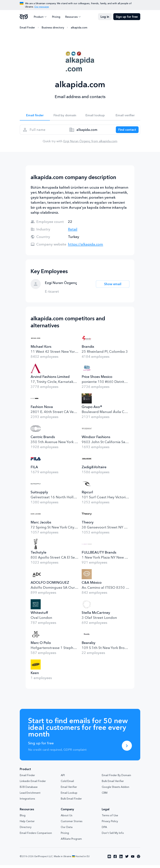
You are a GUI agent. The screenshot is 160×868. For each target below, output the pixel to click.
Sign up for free (127, 17)
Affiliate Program (71, 842)
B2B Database (29, 790)
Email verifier (125, 116)
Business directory (53, 28)
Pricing (55, 17)
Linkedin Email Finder (33, 784)
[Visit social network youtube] (133, 859)
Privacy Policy (110, 824)
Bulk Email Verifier (113, 784)
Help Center (27, 824)
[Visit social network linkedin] (121, 859)
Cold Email (67, 784)
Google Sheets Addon (115, 790)
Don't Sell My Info (113, 836)
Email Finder (27, 28)
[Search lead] (126, 132)
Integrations (27, 801)
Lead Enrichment (30, 796)
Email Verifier (69, 790)
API (63, 778)
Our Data (67, 830)
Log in (105, 17)
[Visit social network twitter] (127, 859)
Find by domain (65, 116)
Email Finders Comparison (36, 836)
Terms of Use (110, 818)
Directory (26, 830)
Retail (73, 232)
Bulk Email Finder (71, 801)
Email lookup (95, 116)
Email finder (35, 116)
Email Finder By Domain (116, 778)
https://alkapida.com (86, 247)
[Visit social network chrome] (139, 859)
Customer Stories (72, 824)
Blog (23, 818)
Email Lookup (69, 796)
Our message (42, 7)
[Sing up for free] (127, 749)
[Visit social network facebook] (115, 859)
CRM (105, 796)
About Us (67, 818)
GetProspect (24, 17)
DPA (104, 830)
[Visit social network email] (109, 859)
